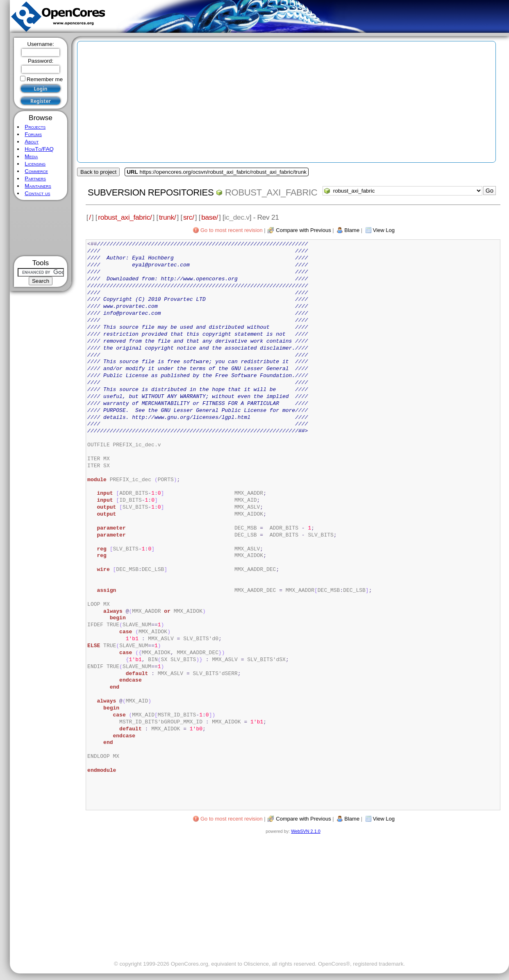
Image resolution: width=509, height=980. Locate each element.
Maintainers (38, 186)
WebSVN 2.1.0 (306, 831)
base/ (210, 217)
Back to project (98, 172)
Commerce (36, 171)
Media (31, 156)
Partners (35, 178)
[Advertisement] (41, 228)
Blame (352, 230)
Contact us (37, 193)
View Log (384, 230)
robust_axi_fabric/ (125, 217)
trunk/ (167, 217)
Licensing (35, 164)
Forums (33, 134)
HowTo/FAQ (39, 149)
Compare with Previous (303, 230)
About (32, 142)
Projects (35, 127)
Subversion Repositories (151, 192)
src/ (189, 217)
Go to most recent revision (232, 230)
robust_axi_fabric (271, 192)
